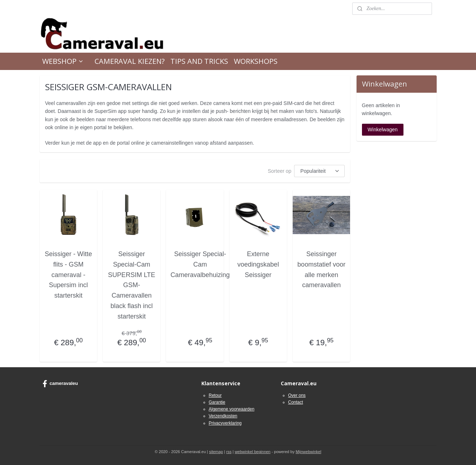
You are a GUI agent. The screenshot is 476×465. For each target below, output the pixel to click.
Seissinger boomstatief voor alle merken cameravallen (321, 269)
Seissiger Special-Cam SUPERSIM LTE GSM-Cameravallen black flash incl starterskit (132, 285)
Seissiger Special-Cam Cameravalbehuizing (200, 264)
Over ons (297, 395)
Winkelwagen (383, 130)
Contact (295, 402)
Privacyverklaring (225, 423)
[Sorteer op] (319, 171)
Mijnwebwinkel (308, 452)
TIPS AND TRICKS (199, 61)
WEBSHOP (63, 61)
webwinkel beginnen (252, 452)
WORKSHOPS (256, 61)
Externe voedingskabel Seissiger (258, 264)
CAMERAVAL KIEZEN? (130, 61)
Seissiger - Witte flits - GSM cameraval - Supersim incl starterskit (68, 275)
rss (229, 452)
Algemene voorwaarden (232, 409)
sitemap (216, 452)
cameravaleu (60, 384)
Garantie (217, 402)
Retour (215, 395)
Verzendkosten (223, 416)
